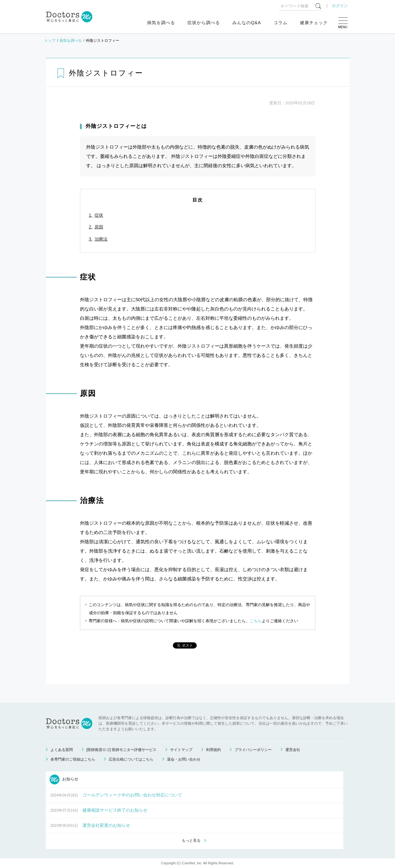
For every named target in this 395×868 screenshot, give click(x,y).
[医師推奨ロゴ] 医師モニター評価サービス (121, 750)
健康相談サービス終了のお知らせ (115, 810)
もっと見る (191, 840)
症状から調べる (204, 23)
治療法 (101, 239)
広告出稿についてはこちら (131, 759)
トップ (50, 41)
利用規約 (213, 750)
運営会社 (293, 750)
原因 (99, 227)
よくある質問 (62, 750)
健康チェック (314, 23)
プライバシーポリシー (253, 750)
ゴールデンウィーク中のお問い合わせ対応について (132, 795)
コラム (281, 23)
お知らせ (64, 779)
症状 (99, 215)
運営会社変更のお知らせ (106, 825)
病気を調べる (161, 23)
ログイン (340, 6)
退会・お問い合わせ (184, 759)
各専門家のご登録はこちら (73, 759)
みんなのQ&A (247, 23)
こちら (256, 621)
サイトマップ (181, 750)
